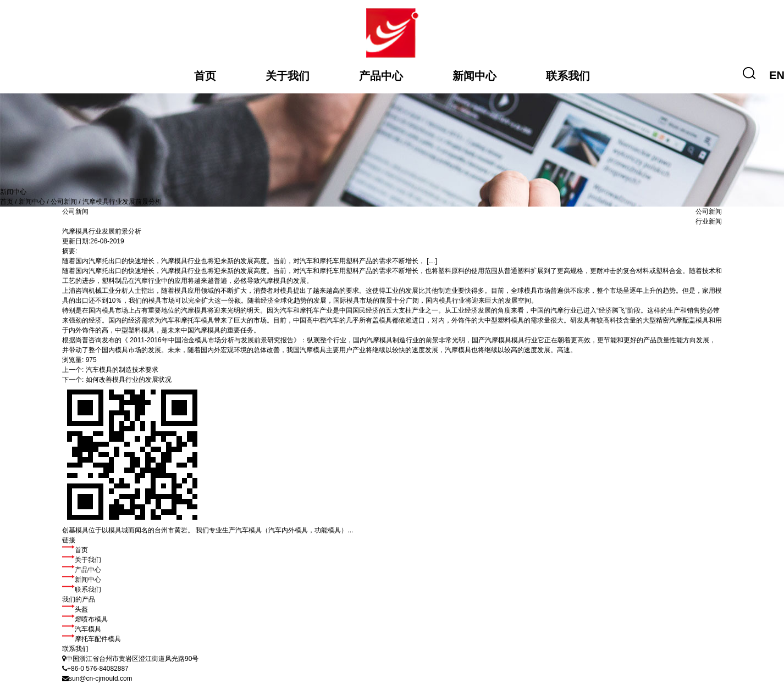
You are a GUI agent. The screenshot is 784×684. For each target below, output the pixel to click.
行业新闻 (709, 221)
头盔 (75, 609)
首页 (205, 76)
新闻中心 (474, 76)
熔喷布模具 (85, 619)
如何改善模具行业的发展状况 (129, 380)
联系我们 (568, 76)
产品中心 (381, 76)
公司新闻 (64, 202)
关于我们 (288, 76)
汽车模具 (82, 629)
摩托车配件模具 (92, 639)
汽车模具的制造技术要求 (122, 370)
